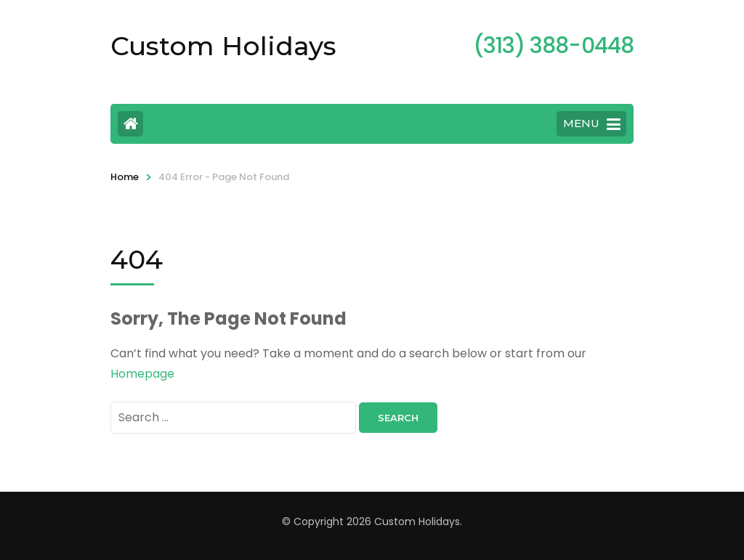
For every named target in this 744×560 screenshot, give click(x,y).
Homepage (142, 374)
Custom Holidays (223, 46)
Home (125, 177)
